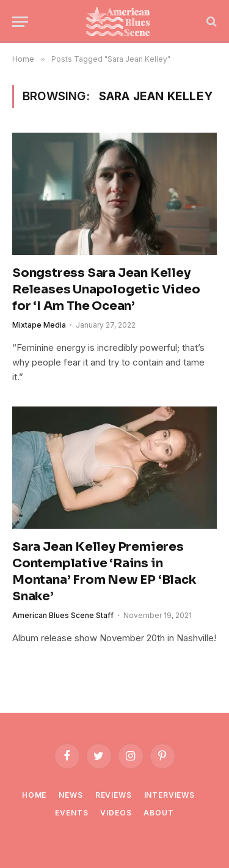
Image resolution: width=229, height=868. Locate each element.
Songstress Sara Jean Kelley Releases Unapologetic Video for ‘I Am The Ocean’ (106, 289)
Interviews (169, 795)
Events (71, 813)
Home (34, 795)
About (158, 813)
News (71, 795)
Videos (116, 813)
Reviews (114, 795)
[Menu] (20, 22)
